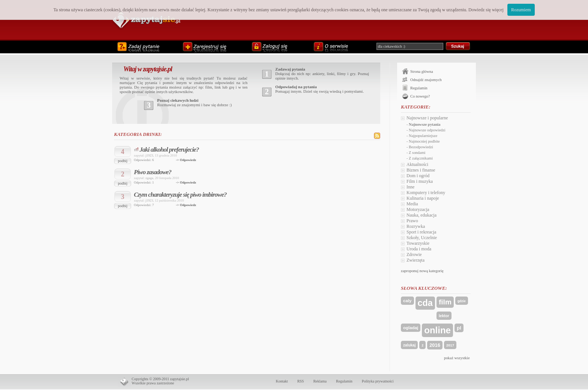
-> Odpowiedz (186, 160)
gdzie (462, 301)
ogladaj (411, 328)
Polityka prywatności (378, 381)
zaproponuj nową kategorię (422, 271)
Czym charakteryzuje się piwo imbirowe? (180, 195)
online (437, 330)
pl (459, 328)
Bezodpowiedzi (421, 147)
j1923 (149, 155)
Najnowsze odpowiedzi (427, 130)
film (445, 302)
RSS (301, 381)
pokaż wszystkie (457, 358)
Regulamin (419, 88)
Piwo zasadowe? (153, 172)
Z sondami (417, 153)
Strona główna (422, 72)
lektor (444, 316)
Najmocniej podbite (424, 141)
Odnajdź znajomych (426, 80)
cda (425, 303)
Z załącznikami (421, 158)
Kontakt (282, 381)
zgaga (149, 178)
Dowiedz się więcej (486, 10)
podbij (123, 161)
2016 (435, 345)
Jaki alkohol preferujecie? (169, 150)
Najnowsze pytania (424, 124)
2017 (450, 345)
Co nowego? (420, 96)
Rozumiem (521, 10)
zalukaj (409, 345)
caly (407, 301)
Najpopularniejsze (423, 136)
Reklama (320, 381)
